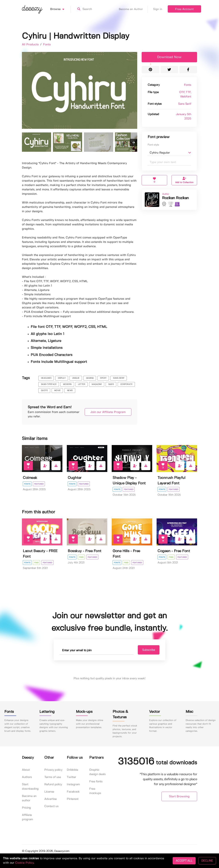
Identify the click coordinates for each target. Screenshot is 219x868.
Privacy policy (53, 770)
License (49, 792)
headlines (46, 378)
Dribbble (72, 770)
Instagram (73, 785)
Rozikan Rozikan (175, 198)
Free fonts (96, 782)
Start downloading (30, 787)
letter (81, 384)
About (26, 770)
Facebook (73, 792)
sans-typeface (49, 384)
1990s (111, 384)
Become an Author (133, 9)
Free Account (184, 9)
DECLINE (207, 861)
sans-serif (119, 378)
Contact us (51, 807)
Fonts (47, 45)
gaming (90, 378)
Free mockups (95, 791)
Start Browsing (179, 797)
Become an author (29, 799)
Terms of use (53, 777)
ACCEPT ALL (184, 861)
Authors (27, 777)
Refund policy (53, 785)
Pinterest (73, 799)
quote (44, 391)
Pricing (26, 808)
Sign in (158, 9)
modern (67, 384)
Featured (39, 484)
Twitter (71, 777)
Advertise (51, 799)
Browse (60, 9)
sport (103, 378)
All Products (31, 45)
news (70, 391)
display (62, 378)
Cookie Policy (24, 863)
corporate (126, 384)
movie (57, 391)
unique (76, 378)
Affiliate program (27, 817)
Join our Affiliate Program (106, 412)
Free (37, 563)
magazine (97, 384)
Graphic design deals (97, 772)
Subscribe (146, 650)
